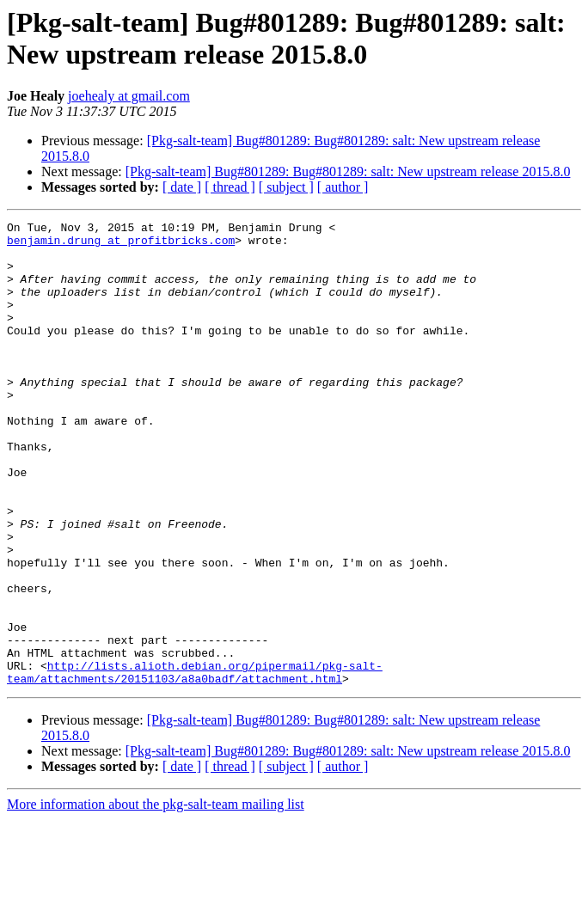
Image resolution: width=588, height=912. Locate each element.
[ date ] (182, 187)
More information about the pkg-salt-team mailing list (156, 897)
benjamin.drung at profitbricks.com (121, 245)
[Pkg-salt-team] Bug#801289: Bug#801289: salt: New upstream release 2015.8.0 (348, 171)
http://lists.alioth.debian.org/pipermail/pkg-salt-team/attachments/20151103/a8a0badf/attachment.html (195, 763)
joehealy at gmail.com (129, 96)
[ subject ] (286, 187)
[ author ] (343, 187)
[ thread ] (230, 187)
